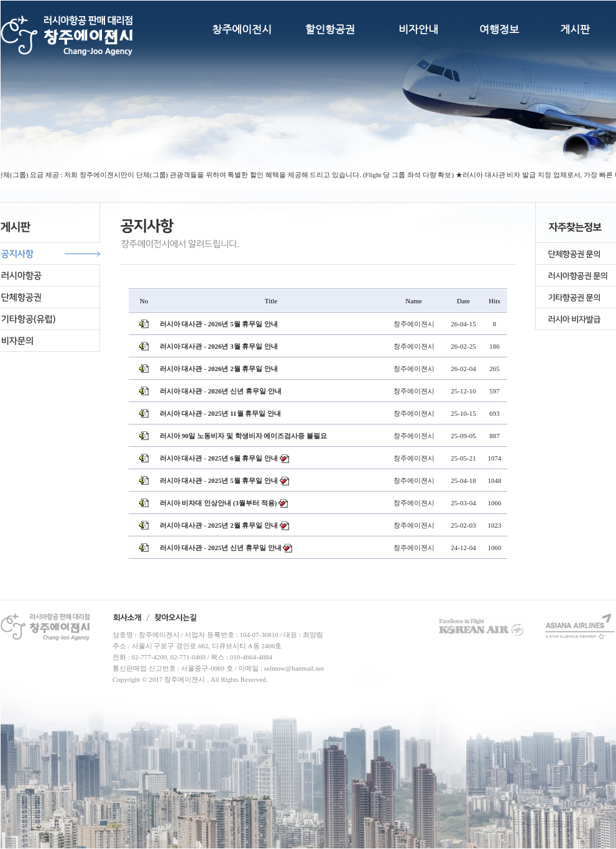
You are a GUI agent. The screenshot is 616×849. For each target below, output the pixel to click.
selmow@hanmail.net (294, 668)
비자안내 (418, 29)
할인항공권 (330, 29)
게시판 (575, 29)
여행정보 (499, 29)
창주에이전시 (242, 29)
